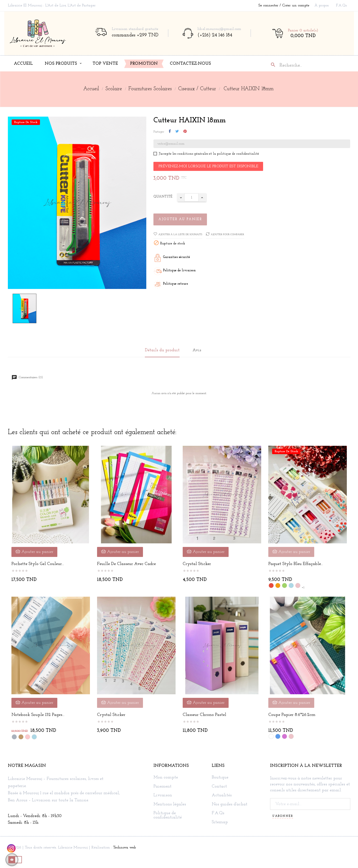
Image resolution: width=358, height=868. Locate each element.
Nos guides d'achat (230, 804)
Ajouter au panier (180, 219)
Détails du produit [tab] (162, 350)
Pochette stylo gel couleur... (38, 564)
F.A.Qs (341, 5)
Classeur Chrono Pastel (204, 715)
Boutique (220, 778)
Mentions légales (170, 804)
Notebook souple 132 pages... (38, 715)
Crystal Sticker (197, 564)
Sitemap (220, 822)
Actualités (222, 795)
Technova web (124, 848)
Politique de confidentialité (168, 815)
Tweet (177, 132)
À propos (322, 5)
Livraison (163, 795)
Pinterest (185, 132)
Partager (170, 132)
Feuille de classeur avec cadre (126, 564)
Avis (197, 350)
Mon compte (166, 778)
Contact (219, 787)
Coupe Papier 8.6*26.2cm (292, 715)
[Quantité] (191, 197)
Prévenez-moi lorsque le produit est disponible (208, 166)
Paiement (162, 787)
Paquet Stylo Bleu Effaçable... (296, 564)
